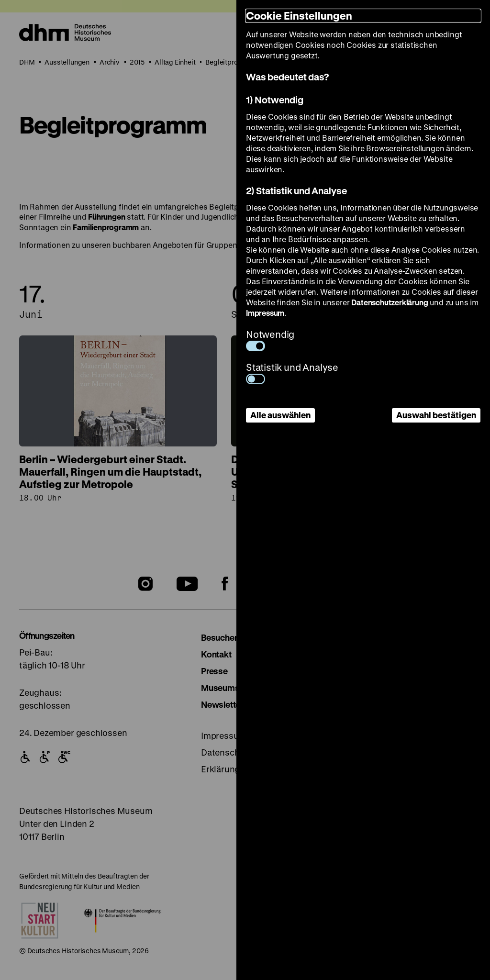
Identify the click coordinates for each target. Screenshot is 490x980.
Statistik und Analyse (292, 373)
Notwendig (270, 340)
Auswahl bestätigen (436, 415)
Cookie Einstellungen (299, 16)
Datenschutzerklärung (390, 302)
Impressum (265, 313)
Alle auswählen (280, 415)
